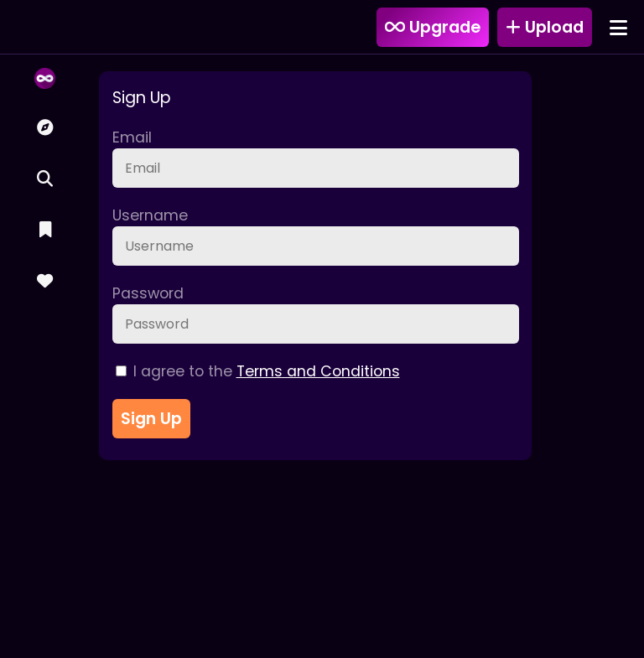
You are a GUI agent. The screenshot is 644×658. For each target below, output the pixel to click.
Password (148, 293)
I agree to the (258, 371)
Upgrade (433, 27)
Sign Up (151, 419)
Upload (545, 27)
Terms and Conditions (318, 371)
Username (150, 215)
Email (132, 137)
